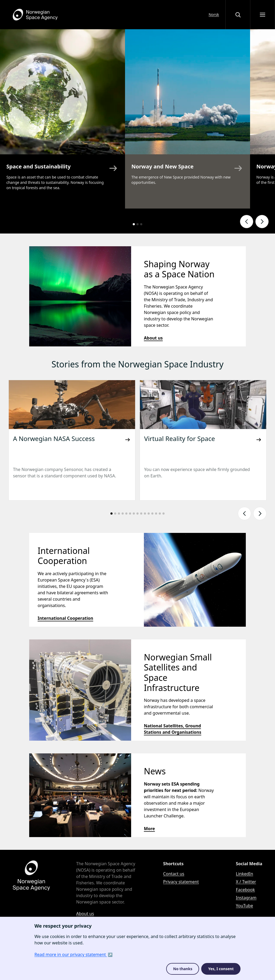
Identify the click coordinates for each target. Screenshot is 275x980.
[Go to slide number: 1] (134, 224)
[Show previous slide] (247, 222)
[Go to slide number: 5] (126, 514)
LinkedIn (245, 874)
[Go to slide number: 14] (160, 514)
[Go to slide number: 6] (130, 514)
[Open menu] (263, 15)
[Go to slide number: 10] (145, 514)
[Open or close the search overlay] (238, 15)
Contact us (174, 874)
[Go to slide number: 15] (164, 514)
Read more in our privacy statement (71, 954)
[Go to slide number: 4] (123, 514)
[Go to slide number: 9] (141, 514)
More (149, 829)
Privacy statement (181, 882)
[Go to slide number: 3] (141, 224)
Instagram (246, 898)
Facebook (246, 890)
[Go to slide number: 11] (149, 514)
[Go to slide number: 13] (156, 514)
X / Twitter (246, 882)
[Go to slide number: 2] (137, 224)
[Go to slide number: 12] (152, 514)
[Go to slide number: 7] (134, 514)
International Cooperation (65, 618)
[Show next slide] (262, 222)
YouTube (245, 906)
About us (153, 338)
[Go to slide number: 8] (137, 514)
